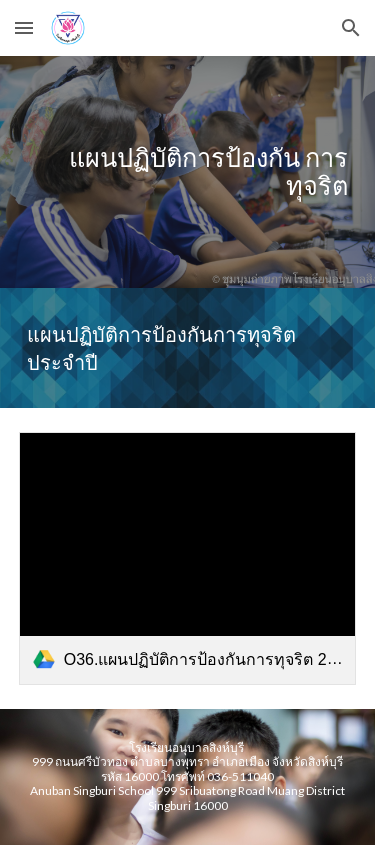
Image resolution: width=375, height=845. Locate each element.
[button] (24, 27)
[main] (188, 172)
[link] (188, 558)
